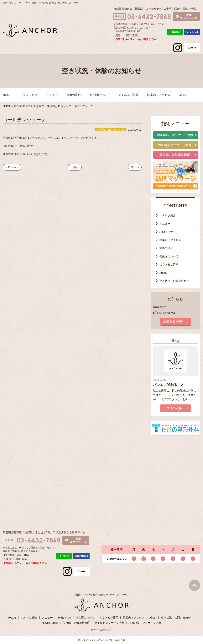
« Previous (12, 167)
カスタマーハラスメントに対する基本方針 (102, 640)
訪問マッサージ (169, 232)
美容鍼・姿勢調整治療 (76, 623)
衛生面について (99, 95)
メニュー (52, 95)
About (183, 95)
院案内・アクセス (159, 95)
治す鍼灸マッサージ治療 (109, 623)
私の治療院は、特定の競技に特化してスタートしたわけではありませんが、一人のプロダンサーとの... (174, 395)
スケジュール (132, 39)
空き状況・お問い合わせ (174, 281)
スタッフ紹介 (29, 95)
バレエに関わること (169, 385)
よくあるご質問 (128, 95)
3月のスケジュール (164, 313)
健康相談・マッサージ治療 (145, 623)
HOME (7, 95)
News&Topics (50, 623)
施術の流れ (73, 95)
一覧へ (75, 167)
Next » (135, 167)
